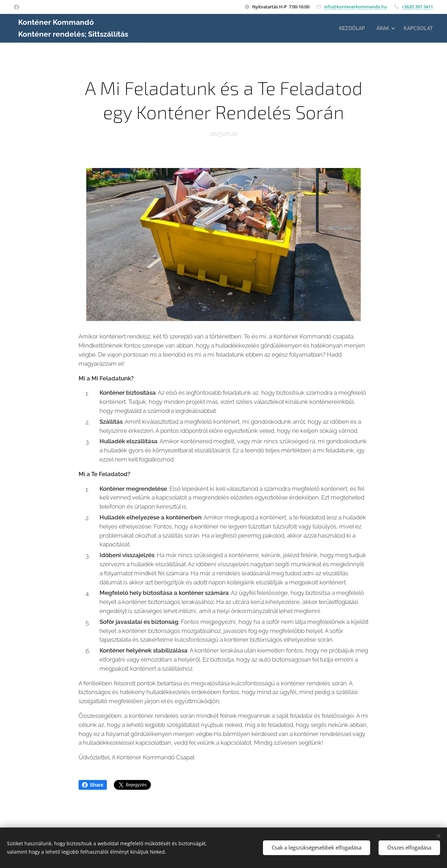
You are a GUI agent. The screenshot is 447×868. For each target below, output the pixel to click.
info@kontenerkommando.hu (356, 7)
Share (93, 785)
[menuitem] (350, 28)
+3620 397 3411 (417, 7)
